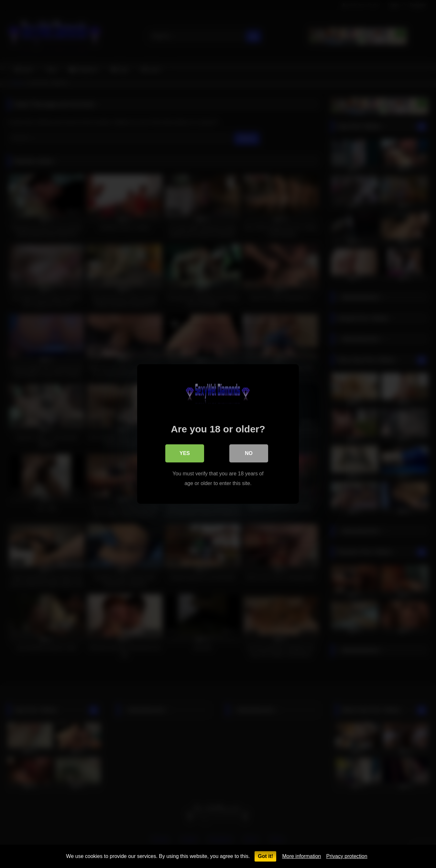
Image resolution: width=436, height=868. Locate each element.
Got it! (265, 856)
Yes (185, 453)
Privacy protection (347, 856)
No (249, 453)
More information (301, 856)
